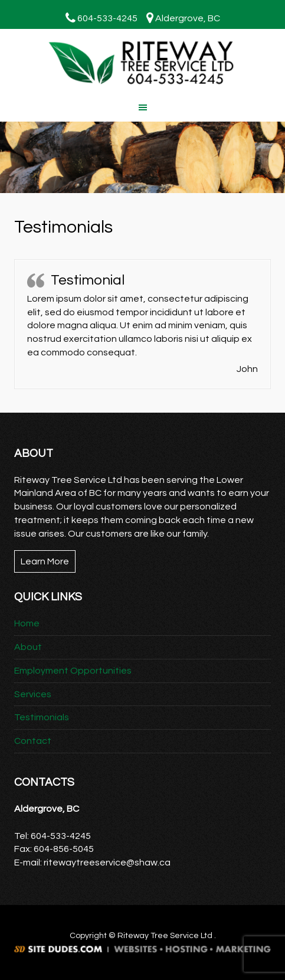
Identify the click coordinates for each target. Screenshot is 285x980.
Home (27, 623)
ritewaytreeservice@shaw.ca (107, 863)
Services (33, 694)
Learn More (45, 561)
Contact (33, 741)
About (28, 647)
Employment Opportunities (73, 671)
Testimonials (42, 717)
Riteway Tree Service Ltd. (142, 63)
